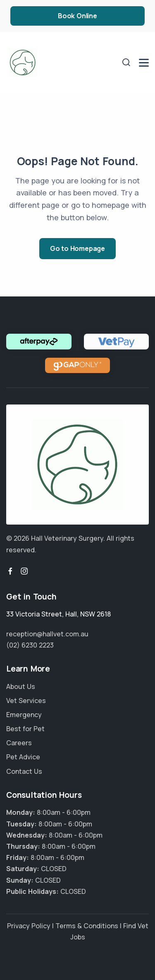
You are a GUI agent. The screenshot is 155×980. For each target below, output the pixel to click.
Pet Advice (23, 757)
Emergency (24, 715)
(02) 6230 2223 (30, 645)
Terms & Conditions (87, 926)
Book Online (77, 16)
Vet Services (26, 701)
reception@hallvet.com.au (47, 634)
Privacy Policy (29, 926)
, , (58, 614)
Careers (19, 743)
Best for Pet (25, 729)
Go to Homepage (77, 248)
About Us (21, 686)
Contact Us (24, 771)
